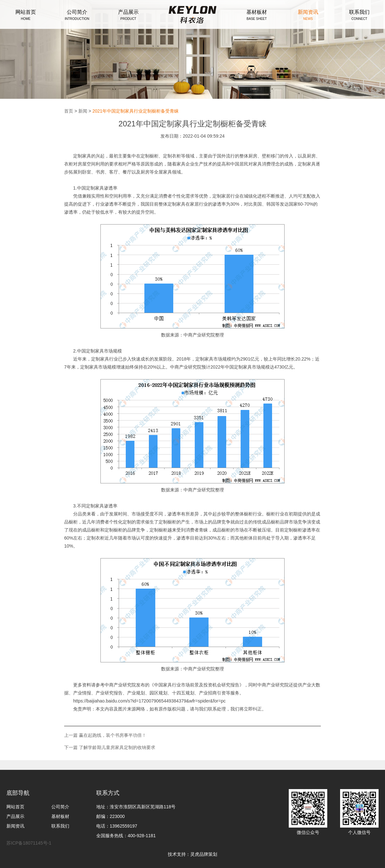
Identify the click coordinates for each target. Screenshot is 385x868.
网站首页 (15, 807)
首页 (69, 111)
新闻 (83, 111)
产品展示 (15, 816)
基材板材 (60, 816)
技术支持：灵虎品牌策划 (193, 854)
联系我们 (60, 826)
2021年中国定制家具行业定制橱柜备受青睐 (136, 111)
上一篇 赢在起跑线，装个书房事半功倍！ (105, 735)
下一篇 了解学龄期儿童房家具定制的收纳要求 (110, 747)
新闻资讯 (15, 826)
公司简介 (60, 807)
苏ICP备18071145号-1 (29, 843)
